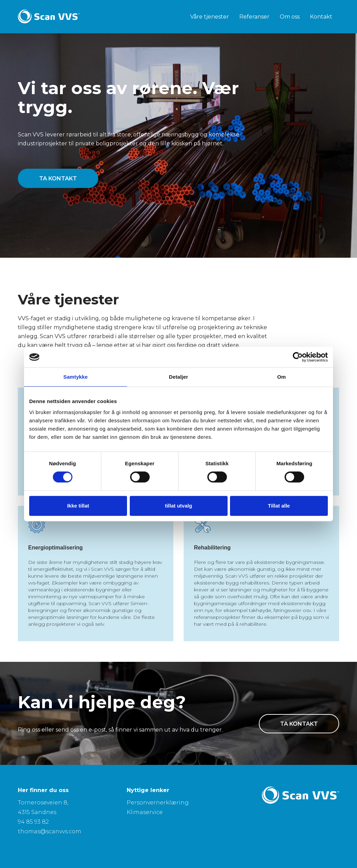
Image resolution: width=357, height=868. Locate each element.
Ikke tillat (78, 506)
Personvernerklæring (158, 803)
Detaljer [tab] (178, 377)
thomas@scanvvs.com (50, 831)
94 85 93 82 (33, 822)
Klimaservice (145, 812)
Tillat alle (279, 506)
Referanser (254, 17)
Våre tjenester (210, 17)
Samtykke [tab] (76, 377)
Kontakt (321, 17)
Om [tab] (281, 377)
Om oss (290, 17)
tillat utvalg (178, 506)
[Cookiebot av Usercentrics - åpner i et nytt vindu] (298, 357)
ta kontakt (58, 179)
